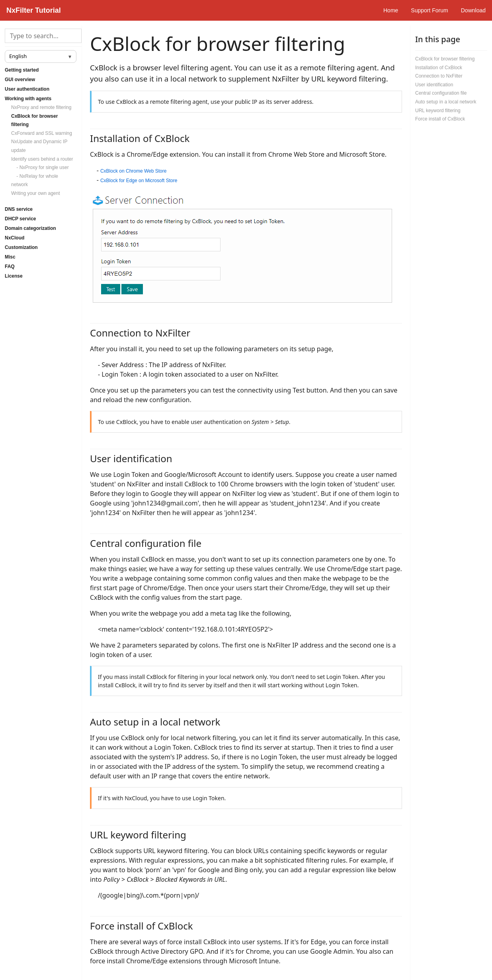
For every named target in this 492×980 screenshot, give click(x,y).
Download (473, 10)
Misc (10, 257)
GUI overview (20, 80)
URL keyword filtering (438, 111)
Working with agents (28, 99)
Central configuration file (441, 93)
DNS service (19, 209)
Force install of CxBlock (440, 119)
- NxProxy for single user (40, 167)
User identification (434, 85)
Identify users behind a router (42, 159)
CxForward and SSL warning (42, 133)
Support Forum (429, 10)
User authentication (27, 89)
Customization (21, 247)
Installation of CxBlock (439, 68)
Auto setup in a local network (446, 102)
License (14, 276)
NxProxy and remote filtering (41, 107)
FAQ (10, 266)
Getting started (22, 70)
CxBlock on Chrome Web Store (134, 171)
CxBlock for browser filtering (445, 59)
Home (391, 10)
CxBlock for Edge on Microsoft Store (139, 181)
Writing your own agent (36, 193)
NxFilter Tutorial (34, 10)
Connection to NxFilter (439, 76)
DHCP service (20, 219)
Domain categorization (30, 228)
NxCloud (15, 238)
